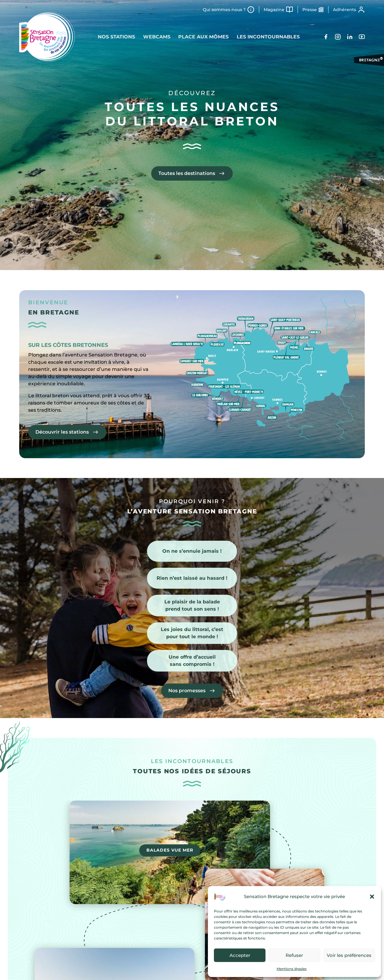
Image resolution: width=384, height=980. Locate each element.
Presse (310, 10)
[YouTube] (362, 37)
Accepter (240, 955)
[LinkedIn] (350, 37)
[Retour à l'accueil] (47, 37)
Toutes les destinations (187, 173)
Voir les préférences (349, 955)
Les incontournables (270, 37)
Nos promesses (187, 691)
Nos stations (115, 37)
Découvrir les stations (62, 433)
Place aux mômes (204, 37)
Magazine (274, 10)
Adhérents (345, 10)
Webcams (156, 37)
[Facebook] (326, 37)
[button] (372, 897)
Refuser (294, 955)
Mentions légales (292, 969)
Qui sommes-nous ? (224, 10)
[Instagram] (338, 37)
